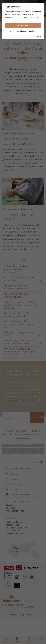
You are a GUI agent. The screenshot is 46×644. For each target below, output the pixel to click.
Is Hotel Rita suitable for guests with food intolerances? (17, 270)
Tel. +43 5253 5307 (14, 547)
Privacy (22, 631)
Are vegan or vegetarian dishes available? (17, 296)
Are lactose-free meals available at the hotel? (16, 287)
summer (13, 400)
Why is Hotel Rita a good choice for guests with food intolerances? (19, 352)
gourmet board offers (31, 246)
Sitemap (29, 631)
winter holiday (28, 400)
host (6, 72)
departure (23, 415)
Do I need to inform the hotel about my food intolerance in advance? (20, 305)
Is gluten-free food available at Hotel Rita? (19, 279)
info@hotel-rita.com (14, 550)
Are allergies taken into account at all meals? (16, 315)
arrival (9, 415)
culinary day (9, 242)
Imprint (14, 631)
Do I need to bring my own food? (18, 334)
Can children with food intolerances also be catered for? (19, 324)
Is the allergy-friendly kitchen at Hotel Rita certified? (20, 342)
